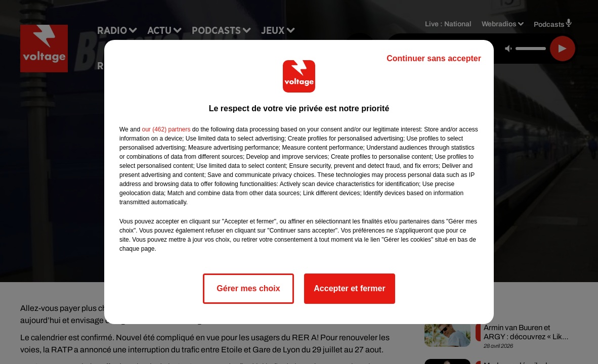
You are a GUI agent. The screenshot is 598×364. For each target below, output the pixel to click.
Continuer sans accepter (434, 58)
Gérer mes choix (248, 288)
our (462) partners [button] (166, 129)
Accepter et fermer (349, 288)
